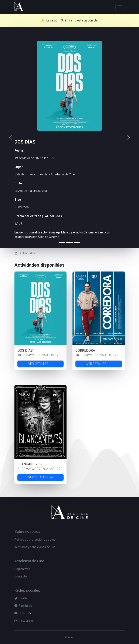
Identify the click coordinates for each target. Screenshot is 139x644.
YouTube (23, 613)
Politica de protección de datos (35, 540)
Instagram (24, 621)
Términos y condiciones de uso (35, 547)
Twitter (22, 598)
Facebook (23, 606)
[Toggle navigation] (120, 7)
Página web (22, 569)
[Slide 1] (69, 243)
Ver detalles (40, 364)
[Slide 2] (77, 243)
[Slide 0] (62, 243)
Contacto (21, 576)
